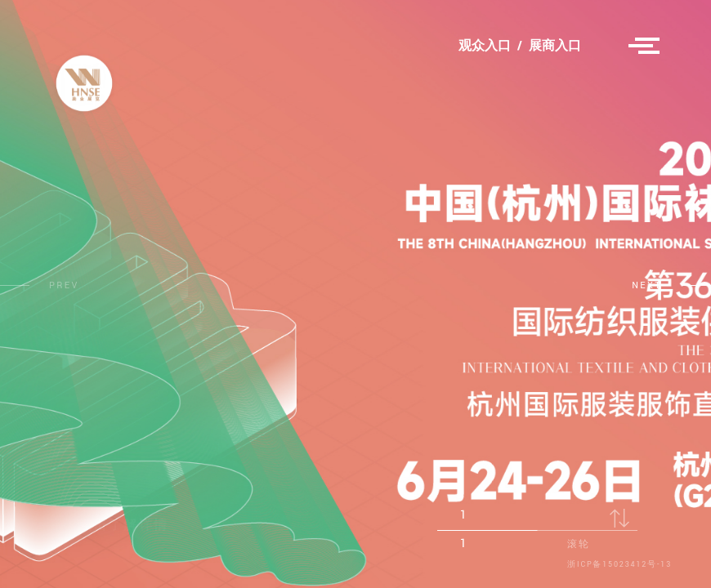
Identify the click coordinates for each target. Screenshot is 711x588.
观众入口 (485, 46)
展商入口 (555, 46)
